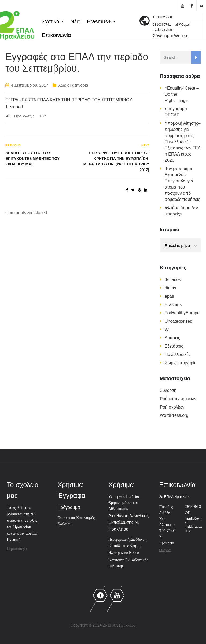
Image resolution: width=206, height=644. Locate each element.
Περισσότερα (17, 548)
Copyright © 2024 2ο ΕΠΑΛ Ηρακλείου (103, 625)
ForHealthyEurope (182, 313)
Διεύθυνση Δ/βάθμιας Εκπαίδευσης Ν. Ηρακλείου (128, 522)
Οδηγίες (165, 550)
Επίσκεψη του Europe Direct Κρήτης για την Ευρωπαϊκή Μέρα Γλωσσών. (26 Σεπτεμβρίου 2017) (116, 161)
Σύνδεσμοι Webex (170, 36)
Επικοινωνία (56, 35)
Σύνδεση (168, 390)
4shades (173, 280)
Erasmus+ (99, 21)
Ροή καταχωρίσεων (178, 399)
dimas (170, 288)
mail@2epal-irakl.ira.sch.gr (193, 524)
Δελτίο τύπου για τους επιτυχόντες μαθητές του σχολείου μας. (32, 159)
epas (169, 296)
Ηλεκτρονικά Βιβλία (124, 552)
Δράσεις (172, 338)
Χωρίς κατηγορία (73, 85)
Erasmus (173, 305)
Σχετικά (51, 21)
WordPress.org (174, 415)
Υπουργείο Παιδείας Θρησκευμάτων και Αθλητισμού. (124, 502)
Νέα (75, 21)
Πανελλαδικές (178, 354)
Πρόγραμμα (69, 507)
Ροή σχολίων (172, 407)
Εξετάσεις (174, 346)
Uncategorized (179, 321)
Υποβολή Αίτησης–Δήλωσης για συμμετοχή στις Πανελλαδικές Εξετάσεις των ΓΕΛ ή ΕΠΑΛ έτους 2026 (183, 142)
